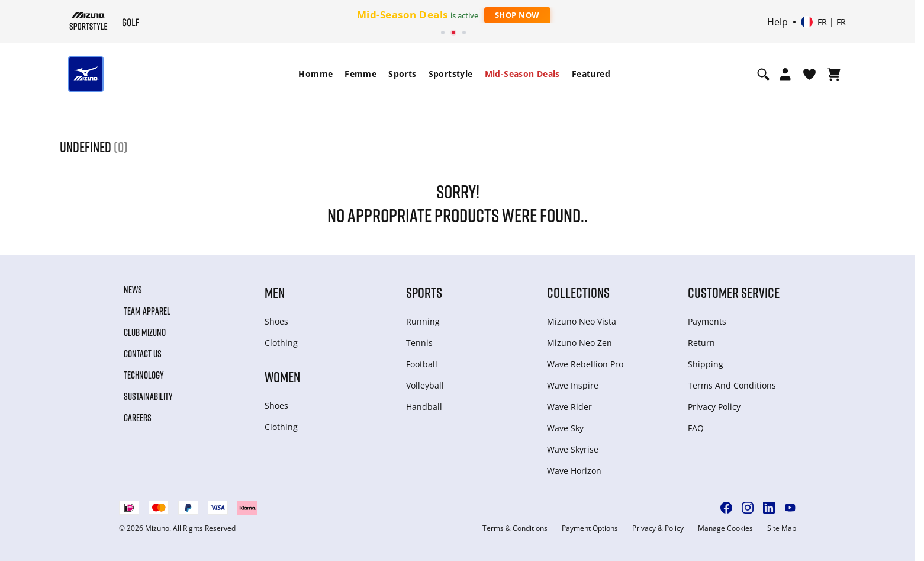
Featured (591, 74)
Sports (402, 74)
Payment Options (590, 528)
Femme (360, 74)
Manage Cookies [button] (725, 528)
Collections (578, 292)
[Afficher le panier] (834, 74)
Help (777, 22)
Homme (315, 74)
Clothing (281, 343)
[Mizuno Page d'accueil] (88, 21)
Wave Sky (565, 428)
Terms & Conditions (515, 528)
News (133, 290)
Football (422, 364)
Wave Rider (569, 407)
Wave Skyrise (573, 449)
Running (423, 321)
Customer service (734, 292)
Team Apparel (147, 311)
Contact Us (143, 354)
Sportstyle (451, 74)
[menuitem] (315, 74)
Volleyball (425, 385)
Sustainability (148, 396)
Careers (138, 418)
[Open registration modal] (785, 74)
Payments (707, 321)
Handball (424, 407)
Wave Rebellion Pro (585, 364)
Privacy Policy (714, 407)
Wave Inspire (573, 385)
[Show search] (763, 74)
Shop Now (517, 15)
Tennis (419, 343)
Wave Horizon (574, 471)
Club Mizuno (145, 332)
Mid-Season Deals (522, 74)
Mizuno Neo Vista (582, 321)
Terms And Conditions (732, 385)
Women (282, 376)
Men (275, 292)
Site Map (782, 528)
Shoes (276, 321)
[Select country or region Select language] (823, 22)
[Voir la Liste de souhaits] (809, 74)
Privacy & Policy (658, 528)
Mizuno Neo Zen (579, 343)
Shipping (706, 364)
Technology (144, 375)
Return (701, 343)
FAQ (696, 428)
